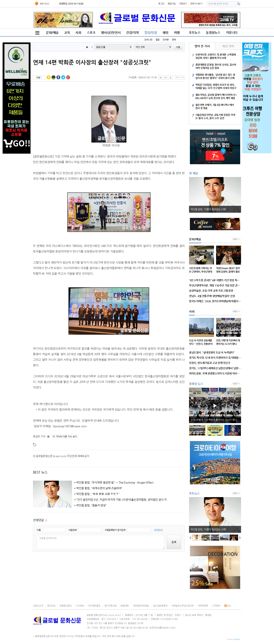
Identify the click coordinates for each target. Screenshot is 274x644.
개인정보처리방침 (141, 606)
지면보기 (183, 4)
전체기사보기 (196, 4)
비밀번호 (73, 530)
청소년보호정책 (160, 606)
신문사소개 (38, 606)
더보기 (235, 239)
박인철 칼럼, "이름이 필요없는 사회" (209, 209)
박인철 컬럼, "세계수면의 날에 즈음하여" (99, 488)
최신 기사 (228, 46)
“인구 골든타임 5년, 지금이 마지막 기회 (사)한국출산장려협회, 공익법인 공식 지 (121, 500)
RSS (228, 606)
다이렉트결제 (94, 606)
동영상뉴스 (213, 32)
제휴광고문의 (66, 606)
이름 (39, 530)
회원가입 (172, 4)
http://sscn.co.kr (112, 615)
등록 (174, 542)
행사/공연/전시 (111, 32)
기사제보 (80, 606)
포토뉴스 (195, 32)
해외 (165, 32)
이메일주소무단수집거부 (183, 606)
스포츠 (91, 32)
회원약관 (125, 606)
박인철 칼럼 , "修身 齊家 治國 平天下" (98, 494)
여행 (177, 32)
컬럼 (158, 40)
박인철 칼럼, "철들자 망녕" (91, 505)
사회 (78, 32)
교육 (67, 32)
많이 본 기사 (202, 46)
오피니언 (148, 40)
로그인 (161, 4)
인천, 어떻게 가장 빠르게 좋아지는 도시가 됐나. (214, 420)
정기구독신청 (110, 606)
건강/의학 (132, 32)
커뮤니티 (232, 32)
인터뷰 (166, 40)
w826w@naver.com (162, 627)
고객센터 (216, 606)
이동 (178, 47)
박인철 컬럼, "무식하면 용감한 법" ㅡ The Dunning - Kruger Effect (115, 483)
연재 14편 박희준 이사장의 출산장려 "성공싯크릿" (92, 62)
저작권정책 (203, 606)
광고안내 (51, 606)
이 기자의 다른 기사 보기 (65, 437)
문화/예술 (52, 32)
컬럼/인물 (151, 32)
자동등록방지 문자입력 (115, 530)
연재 (174, 40)
